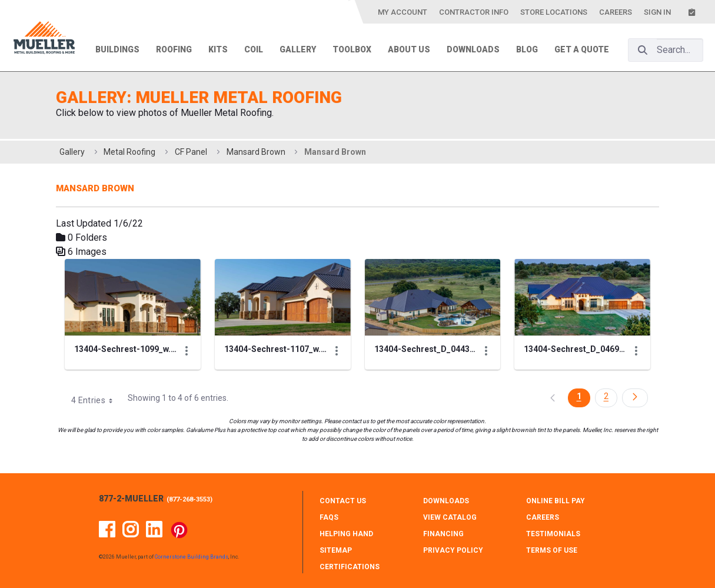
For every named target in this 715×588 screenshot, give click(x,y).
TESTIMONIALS (553, 534)
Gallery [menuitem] (298, 49)
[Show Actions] (187, 351)
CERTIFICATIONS (350, 567)
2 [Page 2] (606, 396)
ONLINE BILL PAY (556, 501)
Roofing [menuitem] (174, 49)
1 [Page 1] (579, 396)
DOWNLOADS (446, 501)
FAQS (329, 517)
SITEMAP (336, 550)
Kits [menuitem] (218, 49)
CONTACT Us (343, 501)
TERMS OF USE (552, 550)
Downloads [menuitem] (473, 49)
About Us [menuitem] (409, 49)
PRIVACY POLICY (453, 550)
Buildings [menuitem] (117, 49)
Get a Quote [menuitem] (582, 49)
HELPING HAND (346, 534)
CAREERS (543, 517)
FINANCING (443, 534)
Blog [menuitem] (527, 49)
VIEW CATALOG (450, 517)
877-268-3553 (189, 499)
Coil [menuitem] (254, 49)
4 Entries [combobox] (96, 400)
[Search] (643, 50)
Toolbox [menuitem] (352, 49)
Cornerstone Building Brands (192, 557)
